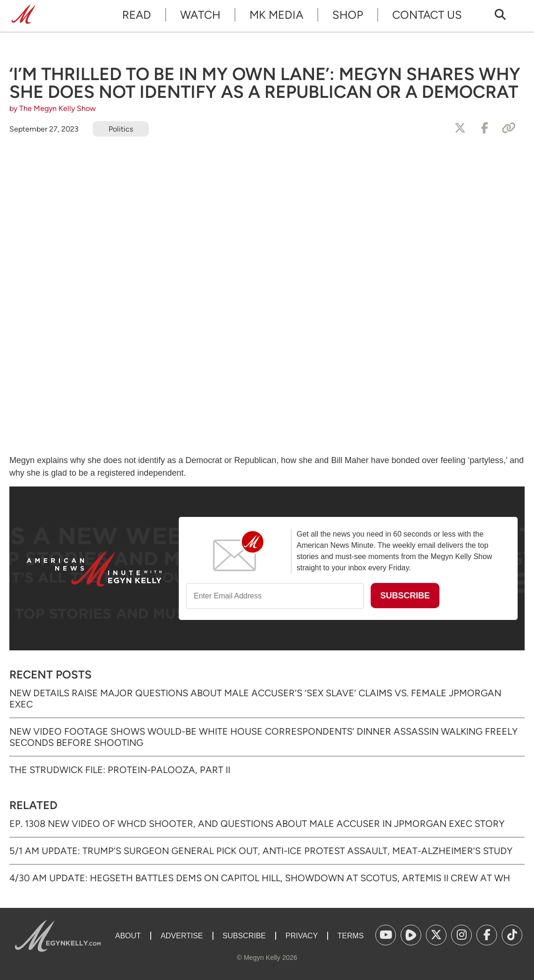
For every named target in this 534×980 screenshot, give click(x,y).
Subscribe (244, 936)
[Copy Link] (509, 128)
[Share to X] (460, 128)
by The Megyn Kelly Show (53, 108)
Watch (200, 15)
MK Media (276, 15)
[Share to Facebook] (484, 128)
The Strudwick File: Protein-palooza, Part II (120, 770)
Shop (348, 15)
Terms (351, 936)
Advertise (182, 936)
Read (137, 15)
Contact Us (427, 15)
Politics (121, 129)
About (128, 936)
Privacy (302, 936)
